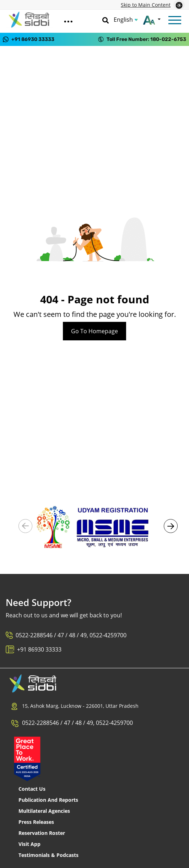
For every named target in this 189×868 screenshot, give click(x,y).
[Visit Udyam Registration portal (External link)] (94, 526)
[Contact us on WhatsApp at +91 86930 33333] (29, 39)
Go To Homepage (94, 331)
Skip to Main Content (146, 5)
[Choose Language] (126, 20)
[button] (171, 526)
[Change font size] (152, 20)
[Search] (106, 20)
